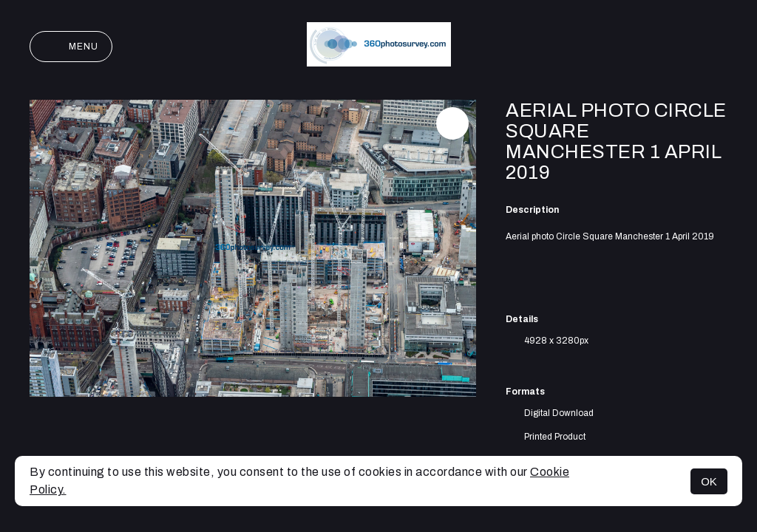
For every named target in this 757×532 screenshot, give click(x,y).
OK (709, 481)
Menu (71, 47)
